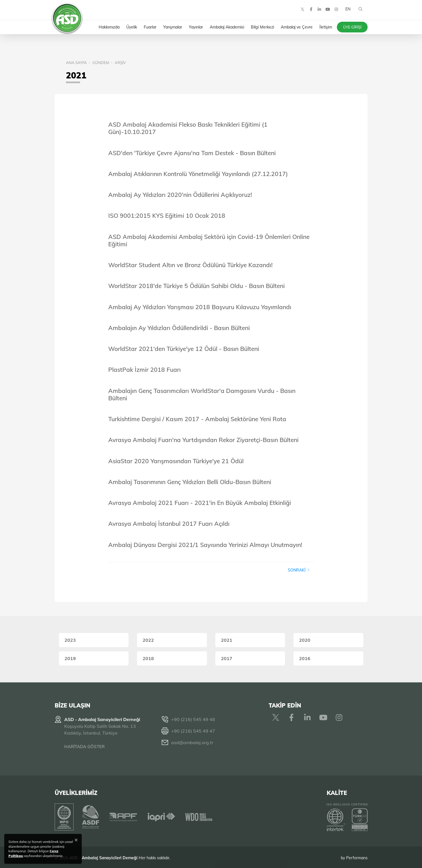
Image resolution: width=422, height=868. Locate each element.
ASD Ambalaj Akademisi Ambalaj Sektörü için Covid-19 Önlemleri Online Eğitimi (209, 240)
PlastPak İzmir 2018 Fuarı (144, 370)
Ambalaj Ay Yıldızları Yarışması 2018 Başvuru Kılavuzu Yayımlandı (200, 307)
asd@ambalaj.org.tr (192, 742)
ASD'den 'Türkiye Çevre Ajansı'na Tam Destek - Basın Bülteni (192, 153)
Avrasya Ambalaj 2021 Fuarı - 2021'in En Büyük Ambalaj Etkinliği (200, 503)
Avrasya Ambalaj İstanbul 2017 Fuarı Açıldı (169, 524)
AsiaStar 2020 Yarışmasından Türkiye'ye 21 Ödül (176, 461)
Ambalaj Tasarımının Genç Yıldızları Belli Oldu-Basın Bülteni (190, 482)
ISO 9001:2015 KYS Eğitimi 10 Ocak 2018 (167, 216)
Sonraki (299, 570)
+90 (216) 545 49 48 (193, 719)
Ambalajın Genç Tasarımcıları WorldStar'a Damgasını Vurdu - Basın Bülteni (202, 394)
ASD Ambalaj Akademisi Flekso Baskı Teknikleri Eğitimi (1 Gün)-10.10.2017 (188, 128)
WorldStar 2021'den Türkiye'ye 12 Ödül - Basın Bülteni (184, 349)
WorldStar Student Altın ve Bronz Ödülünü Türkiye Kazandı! (190, 265)
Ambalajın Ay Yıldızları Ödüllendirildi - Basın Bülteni (179, 328)
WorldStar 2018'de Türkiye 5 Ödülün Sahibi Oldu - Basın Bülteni (196, 286)
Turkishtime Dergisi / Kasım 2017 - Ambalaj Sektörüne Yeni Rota (197, 419)
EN (347, 11)
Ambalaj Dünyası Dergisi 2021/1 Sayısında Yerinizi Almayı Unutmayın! (205, 545)
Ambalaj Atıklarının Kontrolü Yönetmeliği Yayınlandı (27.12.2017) (198, 174)
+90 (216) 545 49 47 (193, 731)
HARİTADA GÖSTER (84, 747)
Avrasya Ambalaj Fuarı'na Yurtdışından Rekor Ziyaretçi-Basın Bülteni (203, 440)
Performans (357, 856)
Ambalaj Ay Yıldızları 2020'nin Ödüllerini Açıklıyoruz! (180, 195)
